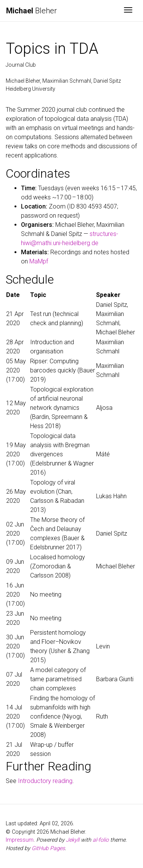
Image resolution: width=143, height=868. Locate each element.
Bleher (31, 11)
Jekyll (73, 840)
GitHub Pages (48, 848)
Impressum (20, 840)
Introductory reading (45, 781)
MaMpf (39, 261)
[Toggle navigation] (128, 11)
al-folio (101, 840)
